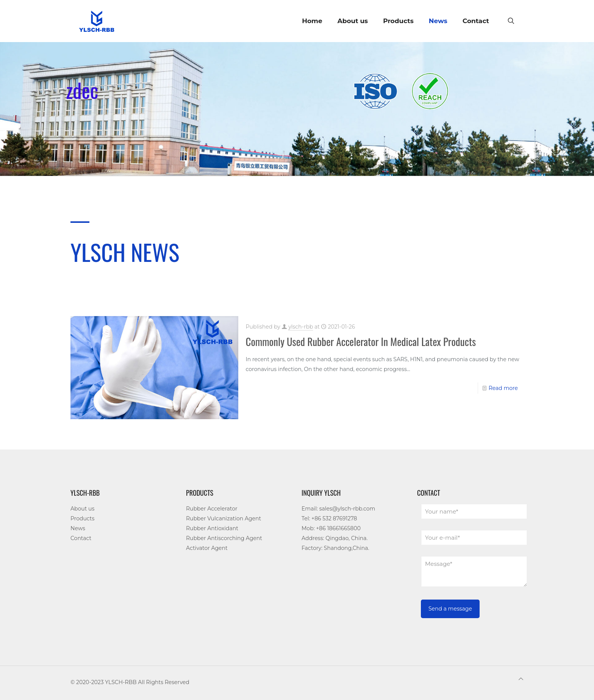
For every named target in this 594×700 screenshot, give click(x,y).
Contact (81, 538)
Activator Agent (207, 548)
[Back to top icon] (521, 679)
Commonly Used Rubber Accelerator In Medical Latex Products (361, 341)
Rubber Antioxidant (212, 528)
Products (82, 518)
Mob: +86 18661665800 (331, 528)
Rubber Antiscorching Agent (224, 538)
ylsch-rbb (301, 327)
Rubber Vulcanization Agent (224, 518)
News (78, 528)
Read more (503, 388)
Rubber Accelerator (212, 509)
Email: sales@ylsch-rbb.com (338, 509)
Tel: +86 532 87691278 (329, 518)
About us (82, 509)
